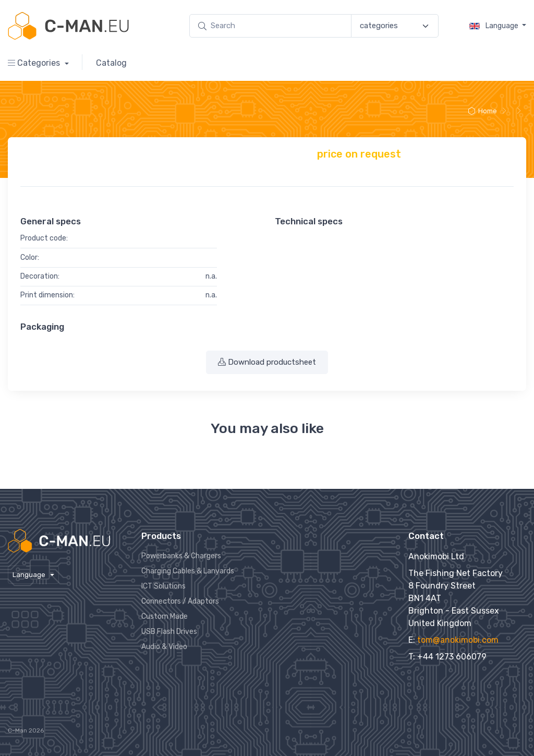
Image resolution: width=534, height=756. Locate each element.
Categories (35, 63)
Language (495, 26)
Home (482, 111)
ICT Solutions (163, 586)
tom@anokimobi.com (458, 640)
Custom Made (165, 616)
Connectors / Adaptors (180, 601)
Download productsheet (267, 362)
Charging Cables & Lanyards (188, 571)
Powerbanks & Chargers (181, 556)
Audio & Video (164, 647)
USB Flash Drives (169, 632)
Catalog (111, 63)
